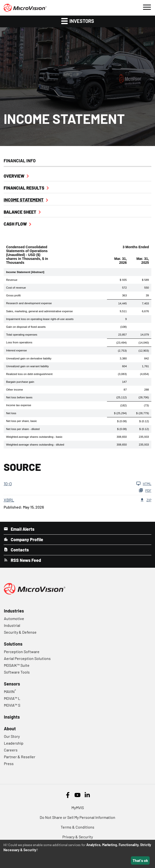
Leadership (14, 743)
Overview (14, 176)
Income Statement (24, 200)
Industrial (12, 625)
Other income (15, 390)
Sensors (12, 684)
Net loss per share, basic (22, 421)
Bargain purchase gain (20, 382)
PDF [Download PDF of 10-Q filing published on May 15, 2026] (145, 490)
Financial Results (24, 188)
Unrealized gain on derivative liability (29, 358)
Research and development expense (29, 303)
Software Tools (17, 672)
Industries (14, 611)
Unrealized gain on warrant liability (27, 366)
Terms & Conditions (77, 827)
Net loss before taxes (19, 397)
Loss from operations (19, 342)
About (10, 729)
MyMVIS (78, 808)
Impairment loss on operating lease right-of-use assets (40, 319)
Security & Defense (20, 632)
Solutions (13, 644)
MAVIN (10, 691)
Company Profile (26, 539)
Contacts (19, 550)
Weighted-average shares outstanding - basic (34, 437)
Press (9, 763)
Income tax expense (19, 405)
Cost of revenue (16, 288)
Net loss (11, 413)
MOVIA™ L (12, 698)
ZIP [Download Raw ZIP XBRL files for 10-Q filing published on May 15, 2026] (146, 500)
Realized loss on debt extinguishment (29, 374)
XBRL (9, 500)
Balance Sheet (20, 212)
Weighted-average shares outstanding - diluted (35, 445)
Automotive (14, 618)
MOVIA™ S (12, 705)
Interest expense (16, 350)
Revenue (12, 280)
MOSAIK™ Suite (17, 665)
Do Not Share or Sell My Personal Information (77, 817)
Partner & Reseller (20, 757)
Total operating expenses (22, 335)
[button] (147, 7)
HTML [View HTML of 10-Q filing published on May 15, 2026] (144, 484)
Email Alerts (22, 529)
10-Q (8, 484)
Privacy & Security (78, 837)
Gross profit (13, 295)
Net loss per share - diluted (23, 429)
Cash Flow (15, 224)
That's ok (140, 860)
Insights (12, 717)
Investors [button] (78, 21)
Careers (11, 750)
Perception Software (22, 652)
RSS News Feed (25, 560)
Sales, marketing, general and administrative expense (39, 311)
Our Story (12, 736)
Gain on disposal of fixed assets (26, 327)
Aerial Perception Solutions (27, 658)
